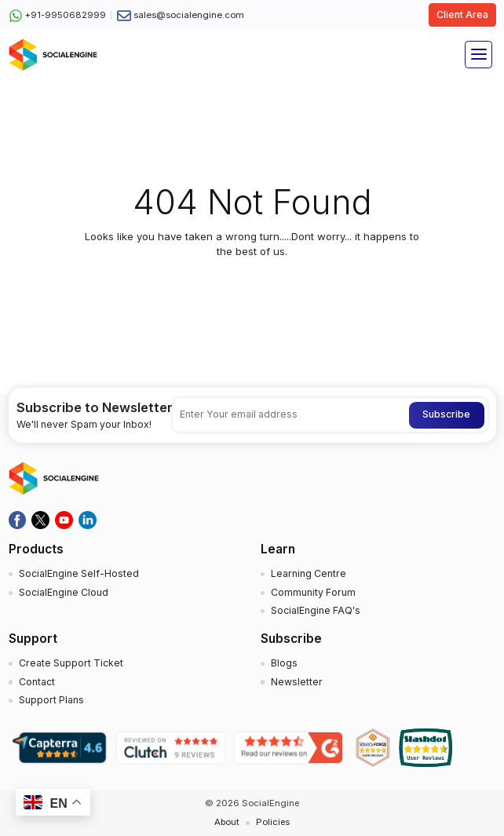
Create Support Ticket (71, 663)
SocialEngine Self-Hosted (79, 573)
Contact (37, 682)
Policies (273, 822)
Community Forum (313, 592)
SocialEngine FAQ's (316, 610)
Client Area (462, 15)
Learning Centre (309, 573)
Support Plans (51, 700)
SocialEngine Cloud (64, 592)
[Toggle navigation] (478, 55)
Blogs (284, 663)
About (227, 822)
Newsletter (297, 682)
